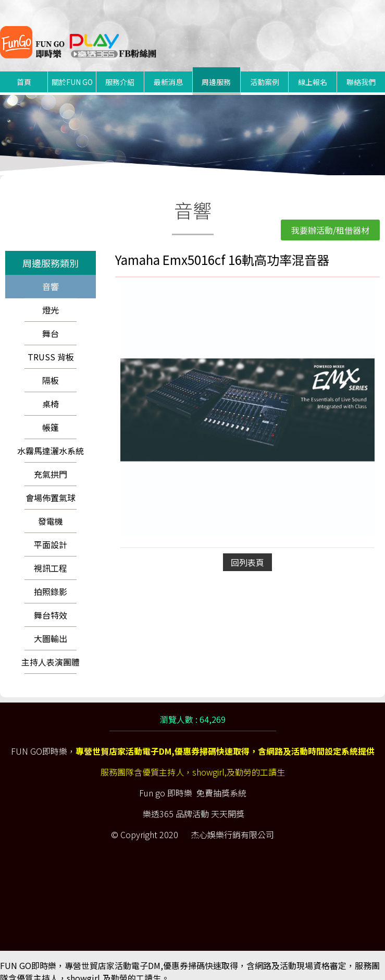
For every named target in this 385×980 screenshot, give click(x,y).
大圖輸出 (51, 626)
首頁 (24, 69)
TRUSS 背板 (51, 344)
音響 (51, 274)
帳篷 (51, 415)
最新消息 (168, 69)
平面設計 (51, 532)
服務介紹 (120, 69)
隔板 (51, 368)
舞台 (51, 321)
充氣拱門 (51, 462)
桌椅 (51, 391)
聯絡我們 (361, 69)
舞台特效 (51, 602)
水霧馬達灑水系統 (51, 438)
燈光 (51, 297)
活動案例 (265, 69)
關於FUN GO (72, 69)
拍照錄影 (51, 579)
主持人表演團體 (51, 649)
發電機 (51, 509)
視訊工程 (51, 555)
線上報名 (313, 69)
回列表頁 (247, 550)
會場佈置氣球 (51, 485)
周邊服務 (216, 69)
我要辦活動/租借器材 (330, 217)
